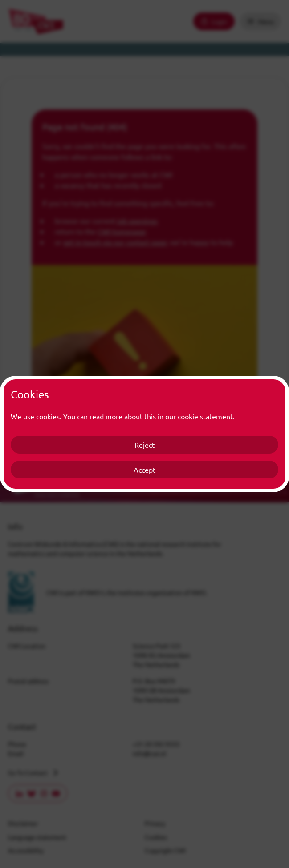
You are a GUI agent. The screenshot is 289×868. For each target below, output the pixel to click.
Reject (144, 445)
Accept (144, 470)
